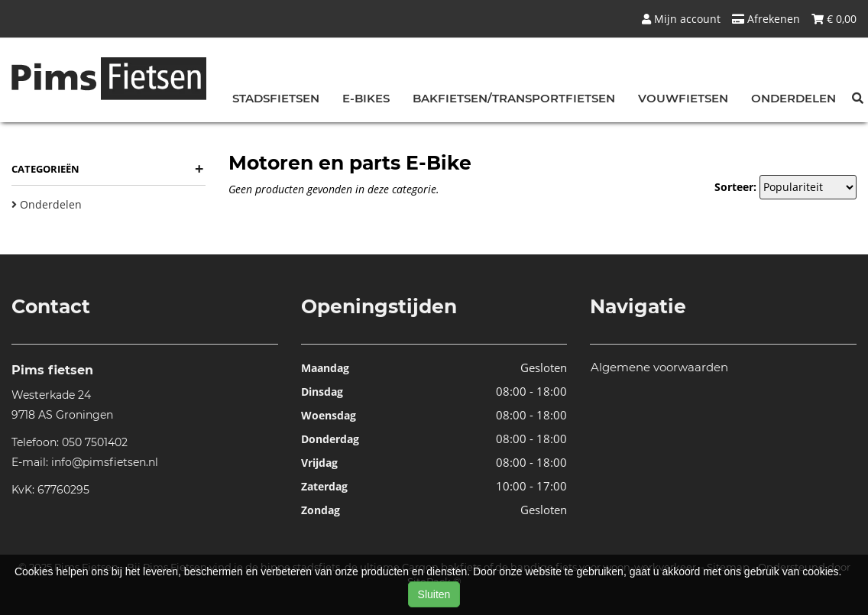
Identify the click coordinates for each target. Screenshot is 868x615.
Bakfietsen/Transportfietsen (514, 98)
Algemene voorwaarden (659, 367)
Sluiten (434, 594)
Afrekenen (766, 19)
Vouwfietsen (683, 98)
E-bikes (366, 98)
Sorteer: (735, 187)
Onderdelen (794, 98)
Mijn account (681, 19)
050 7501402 (95, 442)
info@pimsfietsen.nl (105, 462)
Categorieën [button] (107, 169)
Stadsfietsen (276, 98)
